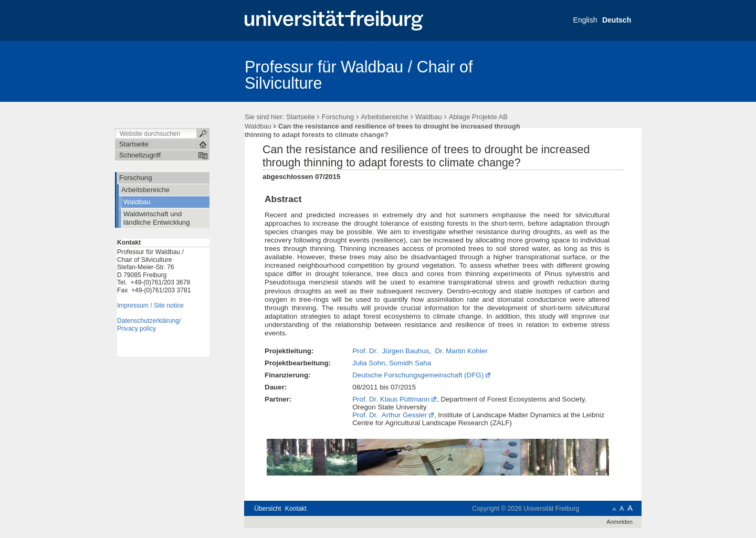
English (585, 20)
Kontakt (296, 509)
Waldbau (429, 117)
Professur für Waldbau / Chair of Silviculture (359, 75)
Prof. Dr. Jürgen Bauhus (391, 351)
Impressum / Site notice (150, 305)
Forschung (338, 117)
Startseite (301, 117)
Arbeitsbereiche (384, 117)
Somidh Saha (410, 363)
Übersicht (267, 509)
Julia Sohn (369, 363)
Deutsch (617, 20)
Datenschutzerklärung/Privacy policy (149, 325)
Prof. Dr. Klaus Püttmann (391, 399)
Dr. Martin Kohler (461, 351)
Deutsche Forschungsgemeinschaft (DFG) (418, 375)
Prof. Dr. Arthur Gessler (390, 415)
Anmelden (619, 522)
